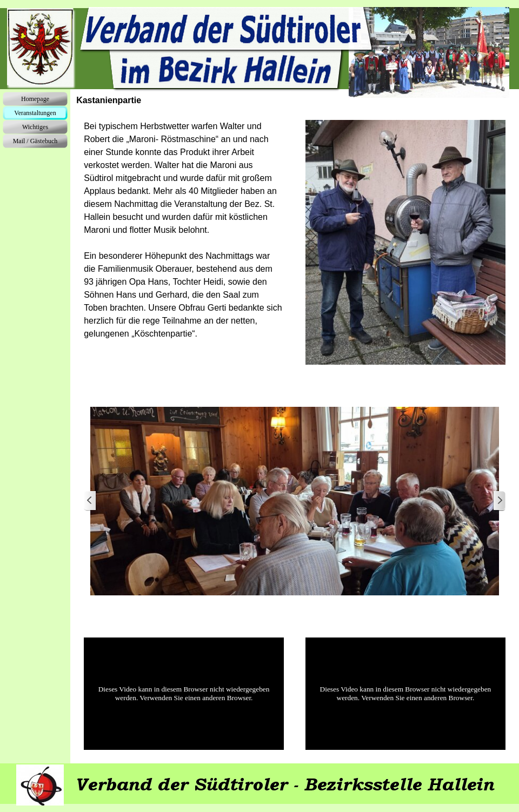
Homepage (35, 99)
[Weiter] (499, 501)
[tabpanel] (184, 230)
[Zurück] (90, 501)
